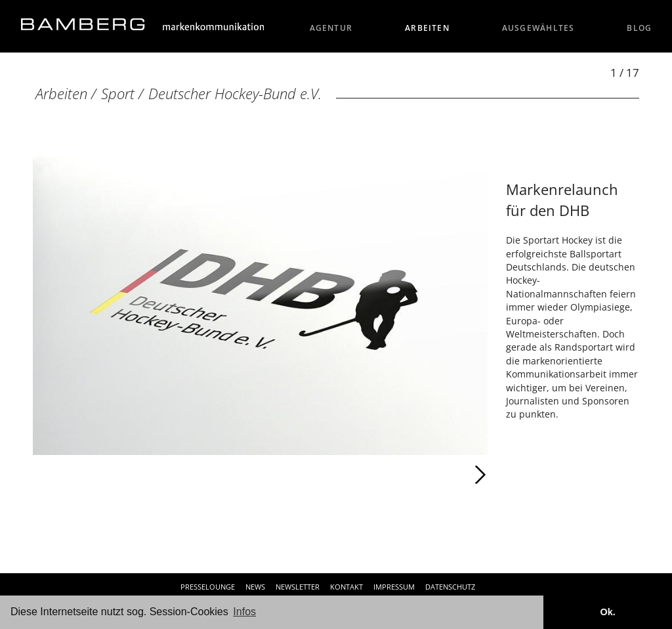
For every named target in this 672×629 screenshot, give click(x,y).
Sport (118, 94)
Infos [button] (244, 612)
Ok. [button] (607, 612)
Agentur (331, 28)
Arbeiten (427, 28)
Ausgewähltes (538, 28)
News (255, 587)
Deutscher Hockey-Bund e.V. (235, 94)
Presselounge (208, 587)
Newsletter (298, 587)
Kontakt (346, 587)
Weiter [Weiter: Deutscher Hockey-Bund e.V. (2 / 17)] (374, 475)
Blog (639, 28)
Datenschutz (450, 587)
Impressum (394, 587)
